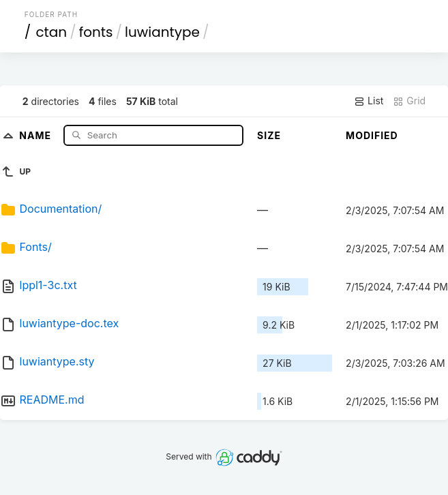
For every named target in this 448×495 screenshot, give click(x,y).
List (369, 101)
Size (269, 135)
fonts (96, 32)
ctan (51, 32)
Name (36, 135)
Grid (409, 101)
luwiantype (162, 32)
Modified (372, 135)
